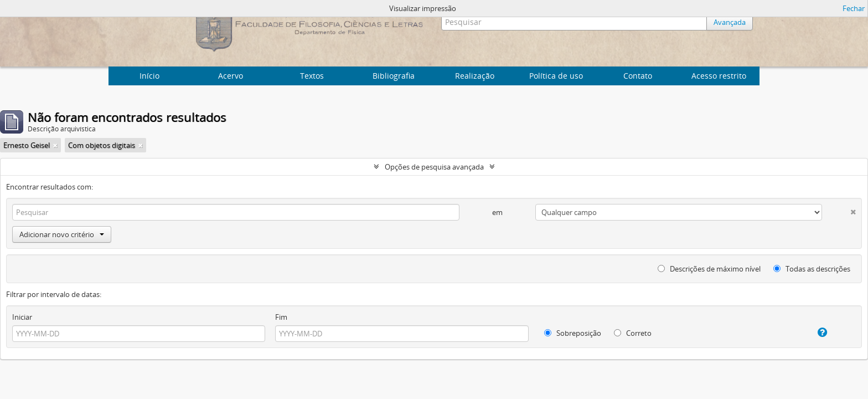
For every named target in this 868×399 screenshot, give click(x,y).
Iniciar (22, 317)
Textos (312, 76)
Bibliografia (394, 76)
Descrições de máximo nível (709, 269)
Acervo (231, 76)
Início (149, 76)
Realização (475, 76)
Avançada (730, 22)
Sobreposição (573, 333)
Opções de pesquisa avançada (434, 167)
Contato (638, 76)
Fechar (854, 8)
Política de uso (556, 76)
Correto (633, 333)
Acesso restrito (719, 76)
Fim (281, 317)
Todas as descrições (812, 269)
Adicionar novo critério (62, 234)
